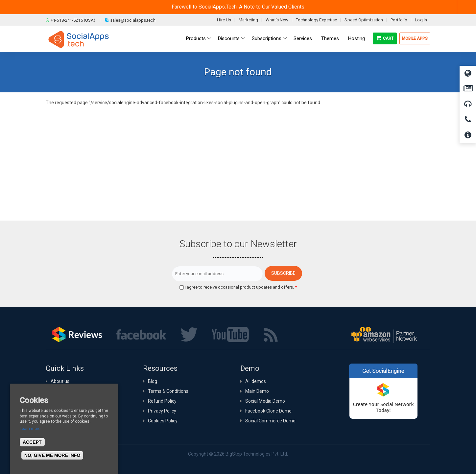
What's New (277, 20)
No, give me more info (52, 455)
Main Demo (257, 391)
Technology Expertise (316, 20)
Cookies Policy (163, 421)
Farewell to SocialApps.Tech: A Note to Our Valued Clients (238, 7)
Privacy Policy (162, 411)
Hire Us (224, 20)
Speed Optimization (364, 20)
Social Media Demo (265, 401)
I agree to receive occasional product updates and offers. (241, 287)
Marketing (248, 20)
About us (60, 381)
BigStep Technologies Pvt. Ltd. (257, 454)
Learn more (30, 429)
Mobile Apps (415, 38)
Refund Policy (162, 401)
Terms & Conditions (168, 391)
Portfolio (399, 20)
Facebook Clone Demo (268, 411)
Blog (153, 381)
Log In (421, 20)
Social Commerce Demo (270, 421)
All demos (256, 381)
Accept (32, 442)
